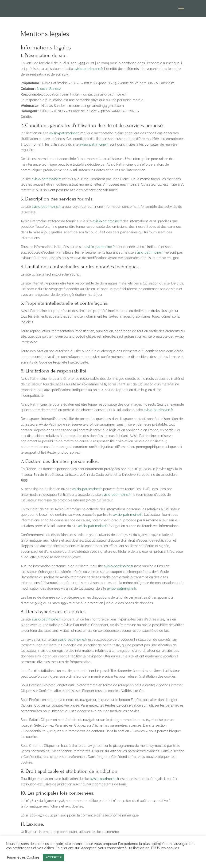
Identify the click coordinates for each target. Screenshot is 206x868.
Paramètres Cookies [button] (23, 857)
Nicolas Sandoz (49, 89)
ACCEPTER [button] (54, 857)
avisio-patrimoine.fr (88, 69)
